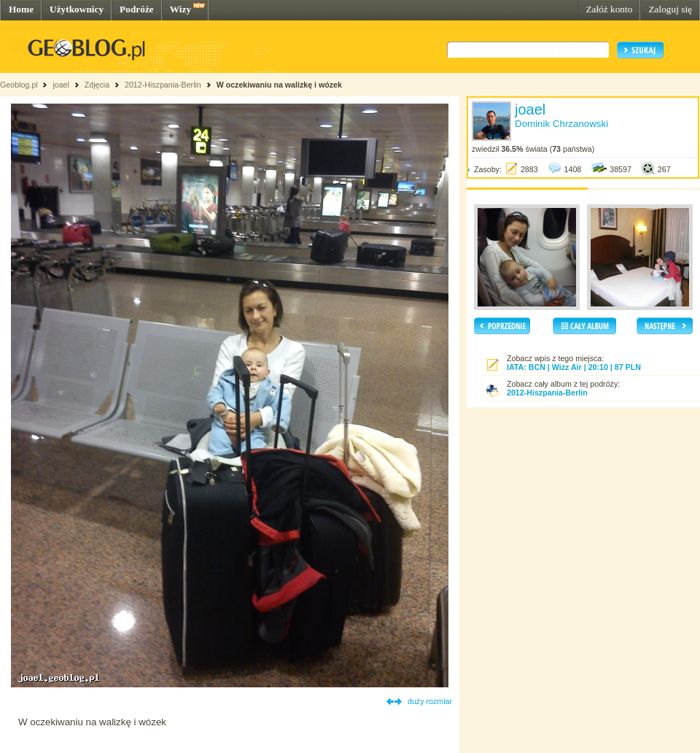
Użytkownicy (77, 9)
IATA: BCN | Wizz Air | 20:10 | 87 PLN (574, 367)
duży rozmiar (430, 701)
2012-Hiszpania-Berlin (163, 85)
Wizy (180, 9)
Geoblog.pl (19, 85)
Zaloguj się (670, 9)
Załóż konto (609, 9)
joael (61, 85)
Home (21, 9)
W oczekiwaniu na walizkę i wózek (279, 85)
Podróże (137, 9)
